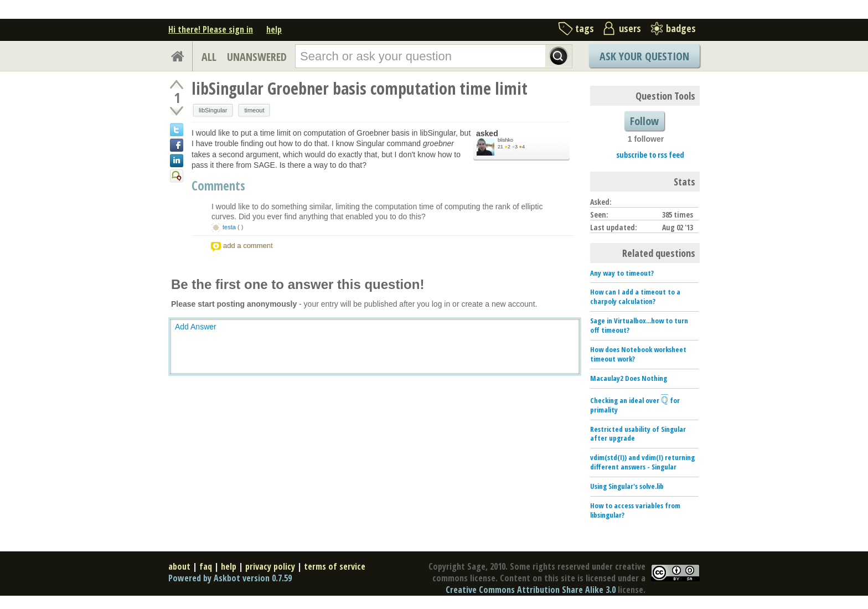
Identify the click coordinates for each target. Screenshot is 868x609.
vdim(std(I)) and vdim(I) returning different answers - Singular (642, 462)
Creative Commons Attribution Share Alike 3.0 (531, 590)
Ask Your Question (644, 56)
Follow (644, 121)
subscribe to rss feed (650, 155)
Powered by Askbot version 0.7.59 (230, 578)
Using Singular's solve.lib (627, 486)
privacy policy (270, 566)
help (274, 29)
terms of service (335, 566)
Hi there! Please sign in (211, 29)
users (630, 28)
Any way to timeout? (622, 273)
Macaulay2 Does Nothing (629, 378)
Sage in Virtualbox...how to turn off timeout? (639, 325)
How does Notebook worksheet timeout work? (638, 354)
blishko (505, 140)
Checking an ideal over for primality (635, 405)
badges (681, 28)
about (179, 566)
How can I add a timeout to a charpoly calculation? (635, 296)
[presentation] (665, 400)
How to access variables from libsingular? (635, 510)
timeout (254, 110)
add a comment (248, 246)
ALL (209, 57)
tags (585, 28)
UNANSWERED (257, 57)
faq (206, 566)
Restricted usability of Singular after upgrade (638, 434)
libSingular (213, 110)
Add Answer (196, 327)
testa (229, 227)
